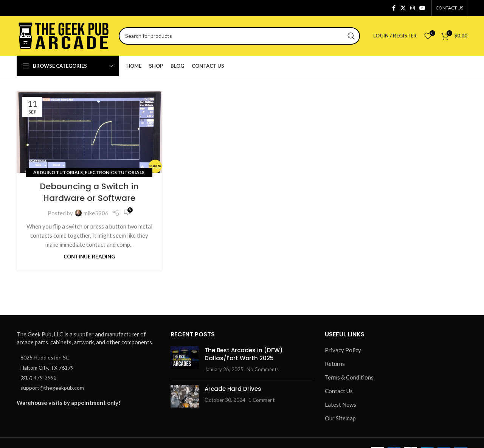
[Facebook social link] (394, 8)
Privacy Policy (343, 350)
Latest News (341, 404)
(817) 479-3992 (39, 377)
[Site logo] (64, 35)
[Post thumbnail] (185, 360)
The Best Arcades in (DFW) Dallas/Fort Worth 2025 (244, 354)
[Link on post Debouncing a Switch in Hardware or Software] (89, 132)
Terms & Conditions (349, 377)
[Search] (239, 36)
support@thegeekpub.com (52, 388)
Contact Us (339, 391)
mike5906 (96, 213)
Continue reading (89, 257)
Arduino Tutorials (58, 172)
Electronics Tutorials (115, 172)
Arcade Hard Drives (233, 389)
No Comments (263, 369)
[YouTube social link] (422, 8)
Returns (335, 364)
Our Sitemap (340, 418)
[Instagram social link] (413, 8)
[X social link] (403, 8)
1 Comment (261, 400)
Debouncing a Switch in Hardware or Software (89, 192)
